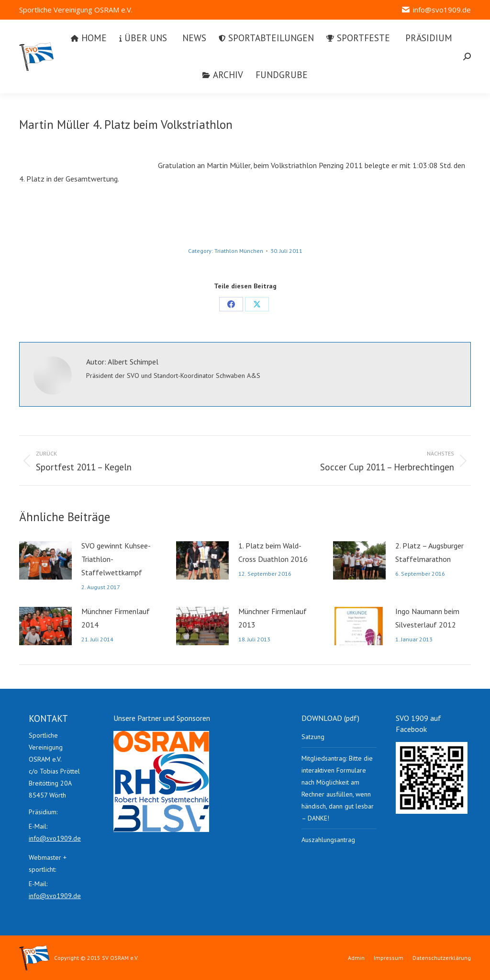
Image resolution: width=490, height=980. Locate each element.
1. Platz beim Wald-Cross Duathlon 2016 (273, 552)
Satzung (313, 737)
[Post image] (45, 560)
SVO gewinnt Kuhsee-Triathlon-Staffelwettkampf (116, 559)
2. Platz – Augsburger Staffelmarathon (429, 552)
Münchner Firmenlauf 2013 (273, 618)
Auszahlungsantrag (328, 840)
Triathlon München (239, 251)
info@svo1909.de (436, 10)
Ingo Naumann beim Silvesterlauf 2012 (427, 618)
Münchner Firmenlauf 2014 (116, 618)
